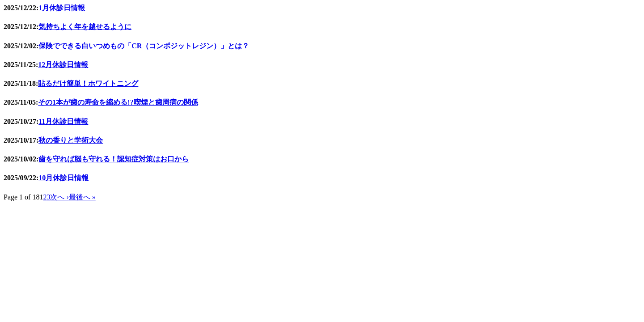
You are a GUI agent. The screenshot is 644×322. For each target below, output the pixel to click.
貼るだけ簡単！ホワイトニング (88, 83)
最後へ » (82, 197)
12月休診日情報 (63, 65)
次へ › (59, 197)
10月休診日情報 (64, 178)
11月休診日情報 (63, 121)
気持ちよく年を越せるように (85, 27)
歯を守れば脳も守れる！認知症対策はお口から (114, 159)
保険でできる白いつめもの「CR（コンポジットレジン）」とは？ (144, 46)
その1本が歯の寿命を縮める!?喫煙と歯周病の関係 (118, 102)
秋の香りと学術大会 (71, 140)
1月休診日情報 (62, 8)
